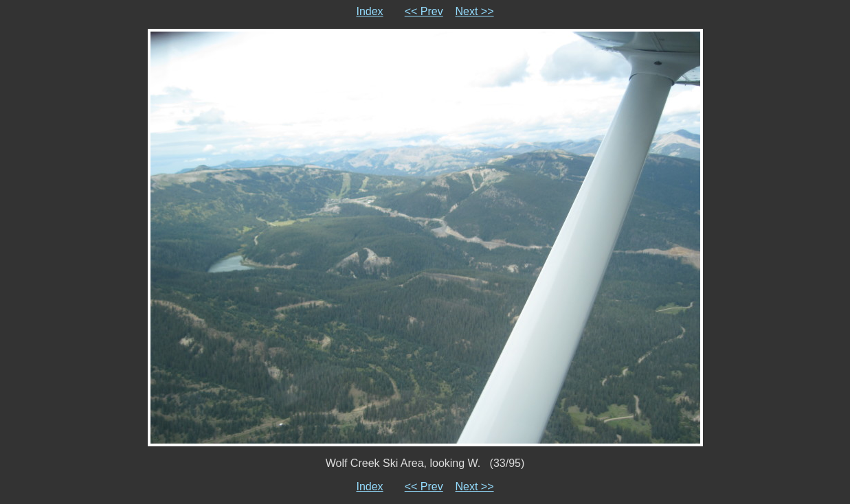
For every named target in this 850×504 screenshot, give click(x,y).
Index (369, 11)
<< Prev (424, 11)
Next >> (475, 11)
